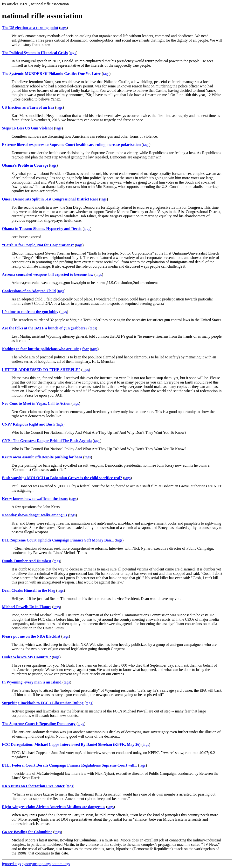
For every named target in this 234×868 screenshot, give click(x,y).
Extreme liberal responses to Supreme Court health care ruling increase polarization (71, 145)
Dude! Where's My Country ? (26, 657)
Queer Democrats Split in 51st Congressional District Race (50, 199)
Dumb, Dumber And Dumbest (27, 561)
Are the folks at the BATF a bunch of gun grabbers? (45, 328)
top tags (45, 864)
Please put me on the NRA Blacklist (31, 636)
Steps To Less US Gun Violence (28, 128)
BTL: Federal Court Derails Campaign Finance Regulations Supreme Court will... (70, 765)
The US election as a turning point (30, 28)
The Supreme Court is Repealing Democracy (39, 724)
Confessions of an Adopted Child (29, 291)
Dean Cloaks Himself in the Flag (29, 590)
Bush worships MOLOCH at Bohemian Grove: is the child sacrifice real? (62, 478)
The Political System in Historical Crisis (35, 53)
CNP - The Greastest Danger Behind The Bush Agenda (47, 441)
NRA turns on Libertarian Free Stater (33, 786)
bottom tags (61, 864)
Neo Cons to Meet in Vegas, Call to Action (36, 403)
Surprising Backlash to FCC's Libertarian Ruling (43, 703)
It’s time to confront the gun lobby (30, 312)
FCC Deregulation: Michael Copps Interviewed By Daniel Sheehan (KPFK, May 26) (71, 744)
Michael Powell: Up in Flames (27, 607)
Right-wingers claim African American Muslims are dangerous (54, 807)
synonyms (30, 864)
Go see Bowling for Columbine (27, 832)
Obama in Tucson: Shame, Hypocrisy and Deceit (42, 229)
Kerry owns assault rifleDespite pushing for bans (42, 457)
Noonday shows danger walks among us (34, 515)
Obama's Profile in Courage (25, 165)
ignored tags (11, 864)
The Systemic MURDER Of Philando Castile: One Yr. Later (51, 74)
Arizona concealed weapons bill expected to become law (48, 274)
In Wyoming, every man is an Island (32, 682)
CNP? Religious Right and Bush (28, 424)
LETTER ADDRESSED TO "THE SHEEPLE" (41, 370)
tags (63, 28)
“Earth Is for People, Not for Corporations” (38, 245)
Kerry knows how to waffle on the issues (35, 499)
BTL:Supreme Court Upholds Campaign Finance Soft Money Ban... (58, 540)
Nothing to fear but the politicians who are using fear (45, 349)
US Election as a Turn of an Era (28, 107)
